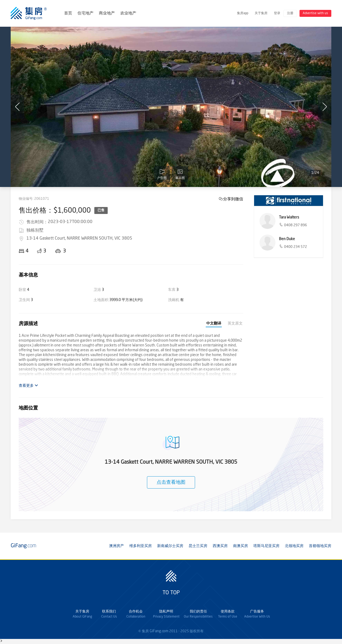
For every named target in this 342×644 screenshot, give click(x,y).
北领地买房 (294, 546)
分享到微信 (233, 199)
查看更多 (28, 386)
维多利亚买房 (141, 546)
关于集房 (261, 13)
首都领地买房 (320, 546)
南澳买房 (240, 546)
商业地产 (107, 13)
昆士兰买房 (198, 546)
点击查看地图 (171, 482)
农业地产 (128, 13)
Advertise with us (315, 13)
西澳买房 (220, 546)
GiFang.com (159, 631)
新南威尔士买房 (170, 546)
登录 (277, 13)
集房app (243, 13)
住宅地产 (85, 13)
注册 (290, 13)
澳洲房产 (116, 546)
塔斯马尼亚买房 (266, 546)
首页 (68, 13)
